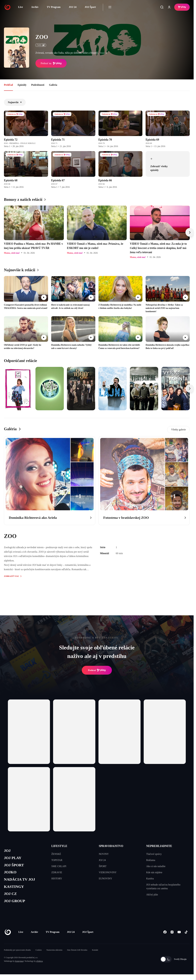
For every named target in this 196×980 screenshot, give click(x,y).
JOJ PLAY (13, 858)
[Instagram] (172, 934)
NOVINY (104, 854)
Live (20, 7)
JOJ (7, 851)
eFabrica (39, 963)
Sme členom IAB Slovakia (77, 952)
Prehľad (8, 85)
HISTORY (57, 878)
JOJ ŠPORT (14, 866)
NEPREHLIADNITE (159, 846)
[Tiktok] (186, 934)
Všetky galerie (178, 430)
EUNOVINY (105, 878)
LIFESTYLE (59, 846)
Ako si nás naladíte (156, 866)
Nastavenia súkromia (54, 952)
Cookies (39, 952)
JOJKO (10, 873)
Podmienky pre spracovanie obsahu (17, 952)
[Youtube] (179, 934)
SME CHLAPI (59, 866)
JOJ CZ (11, 896)
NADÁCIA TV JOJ (20, 881)
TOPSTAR (57, 860)
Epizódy (22, 85)
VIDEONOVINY (108, 872)
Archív (35, 7)
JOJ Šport (90, 7)
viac (104, 53)
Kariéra (150, 878)
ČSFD (41, 45)
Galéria (53, 85)
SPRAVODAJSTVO (111, 846)
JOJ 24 (72, 7)
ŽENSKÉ (56, 854)
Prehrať (97, 670)
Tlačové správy (154, 854)
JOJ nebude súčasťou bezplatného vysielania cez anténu (163, 887)
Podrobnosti (38, 85)
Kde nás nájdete (154, 872)
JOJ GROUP (15, 903)
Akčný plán (152, 895)
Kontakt (95, 952)
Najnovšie (15, 102)
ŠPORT (103, 866)
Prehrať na (51, 63)
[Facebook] (165, 934)
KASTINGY (14, 888)
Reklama (151, 860)
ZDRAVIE (57, 872)
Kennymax (19, 963)
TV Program (54, 7)
